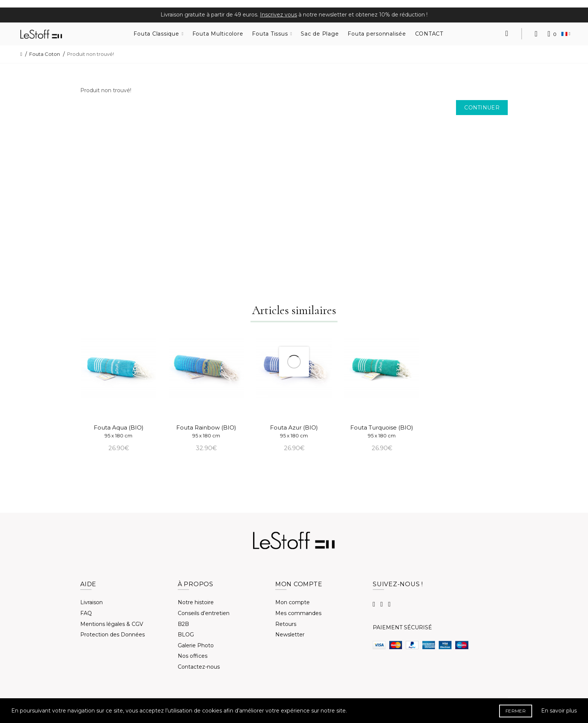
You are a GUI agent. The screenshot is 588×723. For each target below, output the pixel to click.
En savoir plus (559, 711)
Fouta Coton (45, 54)
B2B (183, 624)
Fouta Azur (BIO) (294, 431)
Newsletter (290, 635)
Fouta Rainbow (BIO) (206, 431)
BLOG (186, 635)
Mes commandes (298, 613)
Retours (286, 624)
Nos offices (193, 656)
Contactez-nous (199, 667)
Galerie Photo (196, 645)
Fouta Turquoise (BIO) (382, 431)
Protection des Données (112, 635)
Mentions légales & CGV (112, 624)
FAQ (86, 613)
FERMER (516, 711)
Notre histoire (196, 602)
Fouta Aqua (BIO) (119, 431)
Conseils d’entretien (204, 613)
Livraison (91, 602)
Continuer (482, 108)
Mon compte (292, 602)
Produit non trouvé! (91, 54)
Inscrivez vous (278, 15)
